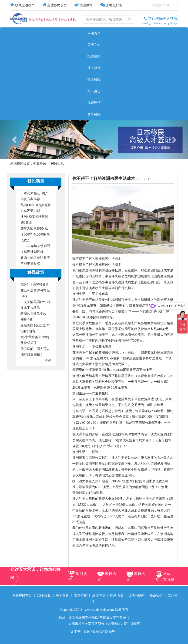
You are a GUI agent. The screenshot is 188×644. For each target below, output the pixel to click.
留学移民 (94, 114)
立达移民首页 (57, 5)
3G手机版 (44, 596)
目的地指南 (136, 596)
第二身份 (94, 91)
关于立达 (94, 45)
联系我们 (156, 596)
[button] (14, 140)
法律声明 (99, 596)
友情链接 (81, 596)
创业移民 (40, 163)
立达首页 (94, 33)
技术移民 (94, 80)
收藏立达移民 (25, 5)
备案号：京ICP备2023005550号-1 (94, 632)
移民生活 (57, 163)
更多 (48, 361)
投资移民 (94, 56)
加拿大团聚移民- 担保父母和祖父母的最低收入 (35, 234)
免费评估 (94, 103)
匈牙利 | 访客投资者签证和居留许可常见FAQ (35, 290)
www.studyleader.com (99, 610)
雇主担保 (94, 68)
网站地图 (117, 596)
